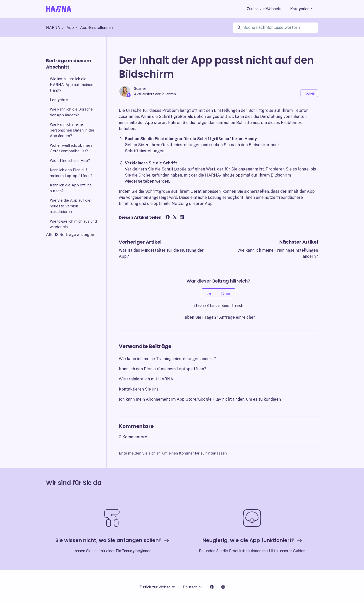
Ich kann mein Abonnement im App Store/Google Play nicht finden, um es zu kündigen (200, 399)
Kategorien (302, 9)
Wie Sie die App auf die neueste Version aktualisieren (70, 206)
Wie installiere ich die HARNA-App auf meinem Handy (72, 84)
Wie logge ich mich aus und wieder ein (73, 224)
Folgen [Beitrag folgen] (309, 93)
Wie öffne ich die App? (70, 160)
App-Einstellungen (96, 27)
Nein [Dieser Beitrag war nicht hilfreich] (226, 294)
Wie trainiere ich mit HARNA (146, 379)
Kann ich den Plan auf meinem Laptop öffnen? (163, 369)
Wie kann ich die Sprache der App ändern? (71, 112)
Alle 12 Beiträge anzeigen (70, 235)
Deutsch (192, 587)
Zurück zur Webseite (265, 9)
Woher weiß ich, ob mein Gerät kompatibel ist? (71, 148)
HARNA (53, 27)
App (70, 27)
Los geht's (59, 100)
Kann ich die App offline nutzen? (71, 188)
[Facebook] (168, 218)
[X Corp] (175, 218)
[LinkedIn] (182, 218)
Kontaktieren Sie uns (139, 389)
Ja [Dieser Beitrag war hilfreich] (209, 294)
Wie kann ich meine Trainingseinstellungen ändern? (167, 359)
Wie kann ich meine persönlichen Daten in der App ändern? (72, 130)
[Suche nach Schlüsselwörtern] (275, 28)
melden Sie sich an (144, 453)
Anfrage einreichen (237, 317)
